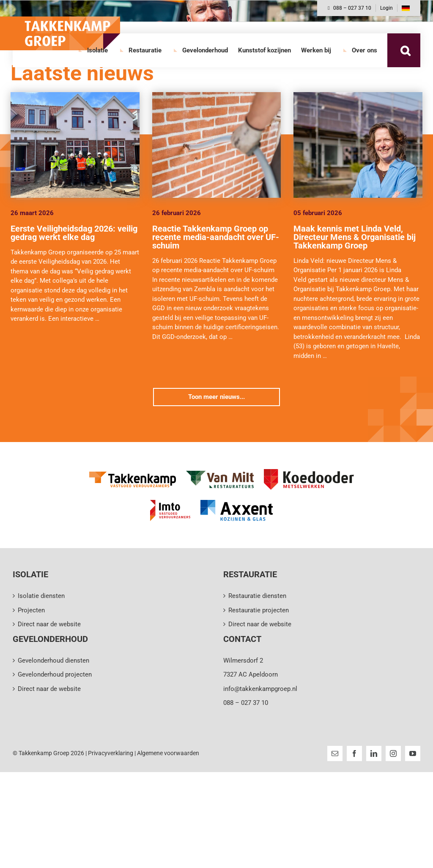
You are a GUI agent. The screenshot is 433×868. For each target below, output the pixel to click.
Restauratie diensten (257, 596)
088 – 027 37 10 (349, 8)
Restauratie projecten (259, 610)
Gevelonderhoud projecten (55, 674)
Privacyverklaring (111, 753)
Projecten (31, 610)
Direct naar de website (49, 624)
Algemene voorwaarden (168, 753)
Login (386, 8)
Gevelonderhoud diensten (53, 661)
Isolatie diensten (41, 596)
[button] (405, 50)
